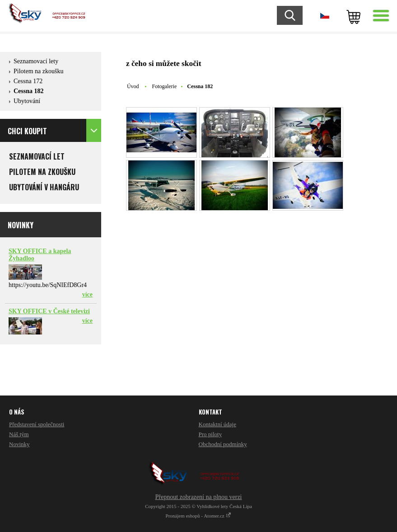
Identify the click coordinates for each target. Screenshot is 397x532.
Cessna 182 (29, 91)
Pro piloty (210, 434)
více (87, 294)
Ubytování (27, 101)
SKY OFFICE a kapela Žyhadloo (40, 255)
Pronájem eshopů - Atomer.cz (199, 516)
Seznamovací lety (36, 61)
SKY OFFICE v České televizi (49, 311)
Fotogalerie (165, 86)
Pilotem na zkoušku (38, 71)
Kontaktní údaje (217, 424)
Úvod (133, 86)
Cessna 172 (28, 81)
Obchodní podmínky (223, 444)
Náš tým (19, 434)
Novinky (19, 444)
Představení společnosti (37, 424)
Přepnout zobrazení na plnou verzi (198, 497)
